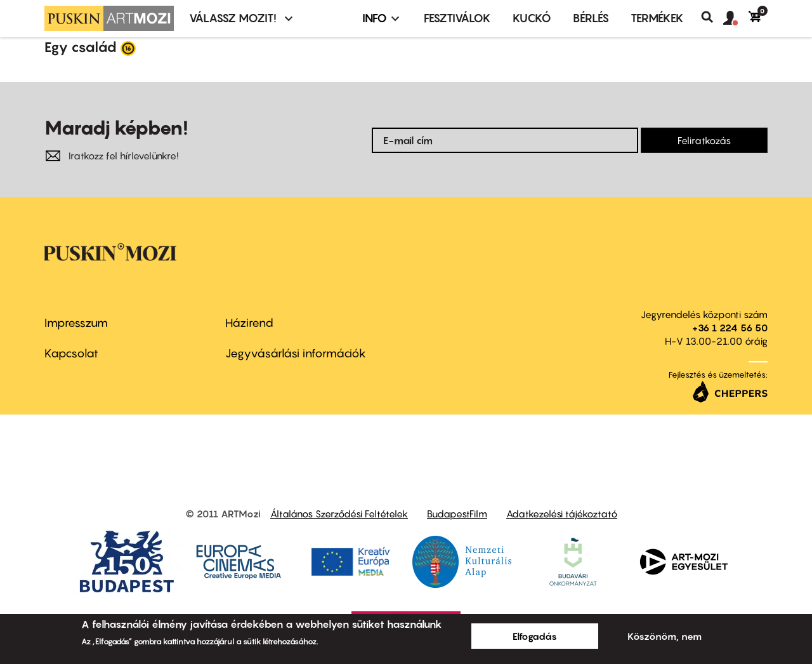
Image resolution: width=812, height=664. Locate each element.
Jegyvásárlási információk (296, 353)
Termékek (657, 18)
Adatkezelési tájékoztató (562, 514)
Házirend (249, 323)
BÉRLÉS (591, 18)
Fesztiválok (457, 18)
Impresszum (76, 323)
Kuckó (532, 18)
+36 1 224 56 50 (730, 328)
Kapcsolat (71, 353)
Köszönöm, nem (665, 636)
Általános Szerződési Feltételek (339, 514)
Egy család (81, 47)
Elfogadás (535, 636)
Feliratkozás (704, 140)
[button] (736, 18)
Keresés (712, 17)
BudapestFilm (457, 514)
